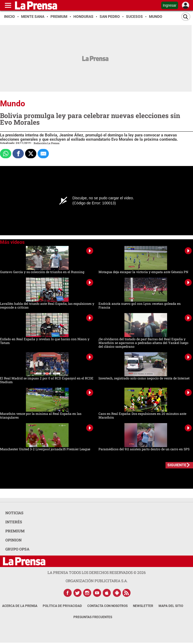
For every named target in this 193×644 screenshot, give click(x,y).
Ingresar (170, 5)
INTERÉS (14, 522)
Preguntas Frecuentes (93, 617)
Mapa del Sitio (171, 606)
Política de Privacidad (62, 606)
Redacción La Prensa (47, 143)
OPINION (13, 540)
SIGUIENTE (177, 465)
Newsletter (143, 606)
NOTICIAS (14, 513)
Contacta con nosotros (107, 606)
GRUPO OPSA (17, 549)
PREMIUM (15, 531)
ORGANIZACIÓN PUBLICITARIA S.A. (97, 581)
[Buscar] (186, 17)
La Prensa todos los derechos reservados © (97, 572)
